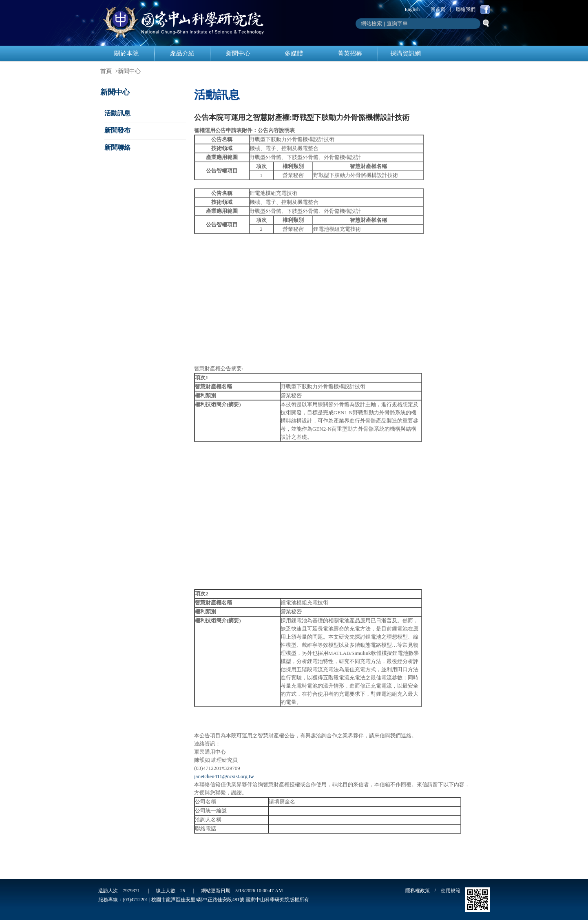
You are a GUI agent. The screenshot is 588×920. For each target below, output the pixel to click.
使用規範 (451, 891)
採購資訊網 (406, 53)
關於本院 (126, 53)
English (412, 9)
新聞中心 (238, 53)
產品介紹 (182, 53)
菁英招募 (350, 53)
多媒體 (294, 53)
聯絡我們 (466, 9)
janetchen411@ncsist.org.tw (224, 776)
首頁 (106, 71)
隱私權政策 (418, 891)
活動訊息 (117, 113)
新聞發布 (117, 130)
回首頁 (438, 9)
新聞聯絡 (117, 147)
